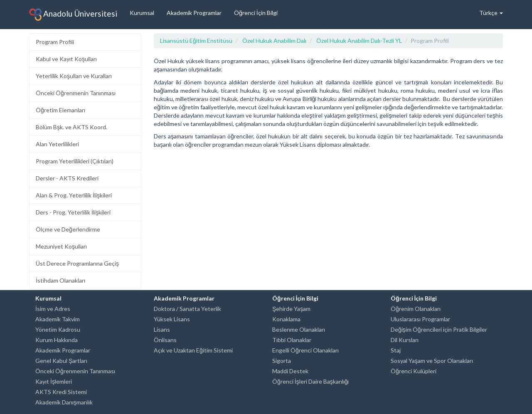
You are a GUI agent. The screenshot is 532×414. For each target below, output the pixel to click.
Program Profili (55, 42)
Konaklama (286, 319)
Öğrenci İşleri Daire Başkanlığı (310, 381)
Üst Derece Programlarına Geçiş (77, 263)
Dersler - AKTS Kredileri (67, 178)
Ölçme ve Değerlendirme (68, 229)
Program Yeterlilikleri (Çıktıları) (75, 161)
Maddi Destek (290, 371)
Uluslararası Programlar (420, 319)
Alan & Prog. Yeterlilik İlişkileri (74, 195)
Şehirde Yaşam (291, 309)
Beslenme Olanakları (299, 329)
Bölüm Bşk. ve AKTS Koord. (71, 127)
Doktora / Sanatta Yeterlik (187, 309)
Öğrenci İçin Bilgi (256, 13)
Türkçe (491, 13)
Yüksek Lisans (172, 319)
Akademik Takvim (58, 319)
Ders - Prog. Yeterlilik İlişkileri (73, 212)
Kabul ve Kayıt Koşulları (66, 59)
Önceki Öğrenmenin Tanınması (76, 93)
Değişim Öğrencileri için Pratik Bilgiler (439, 329)
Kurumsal (142, 13)
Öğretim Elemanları (60, 110)
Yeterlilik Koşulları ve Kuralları (74, 76)
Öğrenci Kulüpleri (414, 371)
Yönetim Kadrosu (58, 329)
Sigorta (282, 361)
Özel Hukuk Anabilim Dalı (274, 41)
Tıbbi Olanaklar (292, 340)
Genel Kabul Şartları (61, 361)
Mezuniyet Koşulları (61, 246)
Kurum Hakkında (57, 340)
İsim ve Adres (53, 309)
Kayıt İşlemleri (54, 381)
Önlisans (165, 340)
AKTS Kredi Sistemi (61, 392)
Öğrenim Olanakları (416, 309)
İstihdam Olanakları (60, 280)
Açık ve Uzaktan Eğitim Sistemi (193, 350)
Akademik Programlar (194, 13)
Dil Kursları (405, 340)
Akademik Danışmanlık (64, 402)
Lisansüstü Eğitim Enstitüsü (196, 41)
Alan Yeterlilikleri (57, 144)
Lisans (162, 329)
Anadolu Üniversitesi (73, 15)
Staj (396, 350)
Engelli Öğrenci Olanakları (305, 350)
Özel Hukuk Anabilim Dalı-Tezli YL (359, 41)
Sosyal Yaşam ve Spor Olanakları (432, 361)
